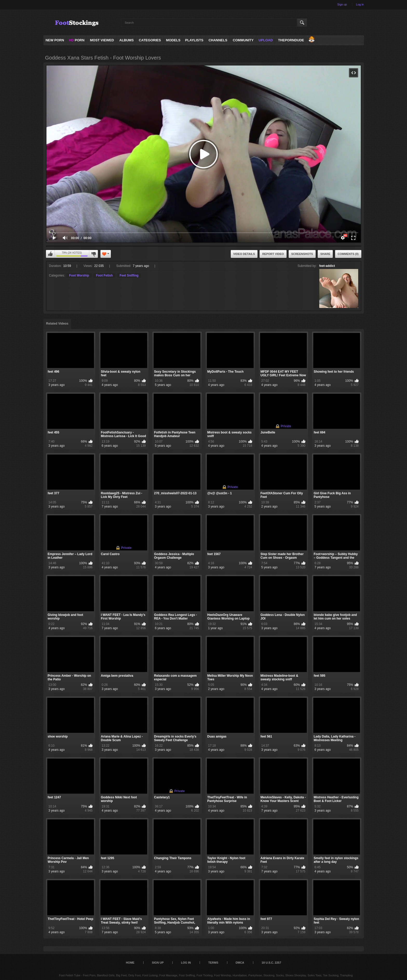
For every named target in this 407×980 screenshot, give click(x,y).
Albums (127, 40)
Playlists (194, 40)
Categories (150, 40)
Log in (360, 4)
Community (243, 40)
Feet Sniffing (129, 275)
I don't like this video (93, 254)
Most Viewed (102, 40)
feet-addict (327, 266)
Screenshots (302, 254)
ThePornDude (291, 40)
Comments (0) (348, 254)
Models (173, 40)
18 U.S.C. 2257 (271, 963)
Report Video (273, 254)
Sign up (342, 4)
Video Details (244, 254)
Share (325, 254)
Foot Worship (79, 275)
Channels (218, 40)
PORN (77, 40)
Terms (213, 963)
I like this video (50, 254)
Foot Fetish (104, 275)
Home (130, 963)
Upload (266, 40)
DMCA (240, 963)
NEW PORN (55, 40)
